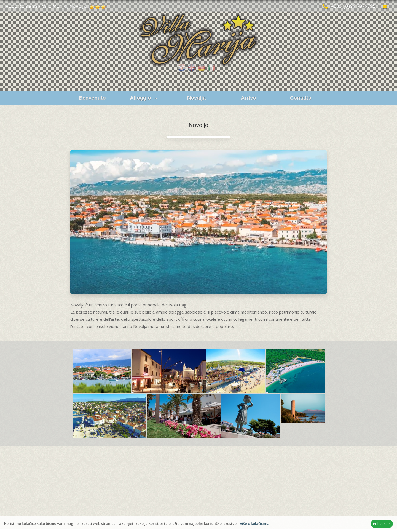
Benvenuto (92, 98)
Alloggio (144, 98)
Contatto (301, 98)
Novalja (197, 98)
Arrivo (249, 98)
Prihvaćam (382, 524)
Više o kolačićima (255, 523)
